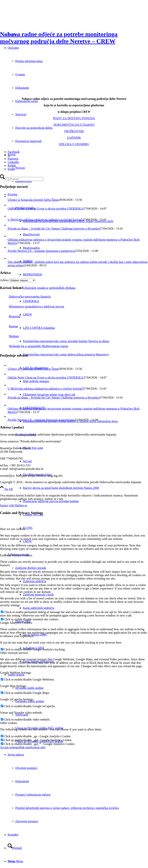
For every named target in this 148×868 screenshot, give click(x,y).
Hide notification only (32, 747)
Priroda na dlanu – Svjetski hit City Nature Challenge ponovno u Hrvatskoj (54, 229)
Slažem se (21, 505)
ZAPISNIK (74, 138)
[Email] (11, 169)
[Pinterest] (13, 159)
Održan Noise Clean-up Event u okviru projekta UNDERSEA (45, 209)
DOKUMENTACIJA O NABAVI (74, 125)
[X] (9, 155)
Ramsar (9, 326)
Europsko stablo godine (30, 701)
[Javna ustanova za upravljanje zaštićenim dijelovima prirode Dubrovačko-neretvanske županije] (29, 18)
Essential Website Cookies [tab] (16, 555)
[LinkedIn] (13, 162)
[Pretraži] (15, 848)
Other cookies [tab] (8, 723)
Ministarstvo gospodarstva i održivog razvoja (32, 306)
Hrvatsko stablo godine (29, 688)
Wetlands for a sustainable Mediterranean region (34, 346)
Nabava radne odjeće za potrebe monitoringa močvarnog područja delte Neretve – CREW (59, 38)
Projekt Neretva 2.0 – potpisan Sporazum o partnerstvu (41, 251)
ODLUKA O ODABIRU (74, 144)
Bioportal (10, 316)
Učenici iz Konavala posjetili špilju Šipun (33, 200)
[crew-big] (67, 92)
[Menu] (15, 861)
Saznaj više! (7, 505)
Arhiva (4, 280)
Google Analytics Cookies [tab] (16, 623)
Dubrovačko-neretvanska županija (25, 297)
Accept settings (9, 747)
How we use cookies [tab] (13, 529)
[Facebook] (14, 152)
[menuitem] (85, 341)
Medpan (9, 336)
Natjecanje (22, 715)
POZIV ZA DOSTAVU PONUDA (74, 118)
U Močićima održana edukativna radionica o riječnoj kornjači (45, 220)
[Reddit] (12, 165)
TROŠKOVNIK (74, 131)
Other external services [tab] (14, 653)
